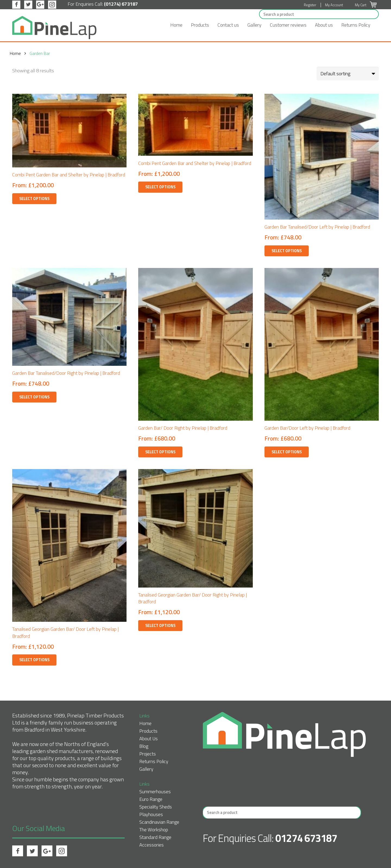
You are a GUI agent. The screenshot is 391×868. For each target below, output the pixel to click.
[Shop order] (348, 74)
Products (200, 25)
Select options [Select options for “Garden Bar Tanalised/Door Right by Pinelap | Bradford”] (34, 397)
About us (324, 25)
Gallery (254, 25)
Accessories (152, 845)
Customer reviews (288, 25)
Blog (144, 746)
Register (310, 5)
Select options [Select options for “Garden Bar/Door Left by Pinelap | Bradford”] (287, 452)
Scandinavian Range (159, 822)
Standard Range (155, 837)
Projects (148, 754)
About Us (149, 739)
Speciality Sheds (156, 807)
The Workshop (154, 830)
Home (176, 25)
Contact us (228, 25)
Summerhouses (155, 791)
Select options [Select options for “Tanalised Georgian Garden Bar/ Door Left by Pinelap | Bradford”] (34, 660)
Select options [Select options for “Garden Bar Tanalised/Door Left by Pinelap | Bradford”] (287, 251)
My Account (334, 5)
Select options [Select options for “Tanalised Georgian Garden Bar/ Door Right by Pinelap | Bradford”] (160, 626)
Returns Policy (356, 25)
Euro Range (151, 799)
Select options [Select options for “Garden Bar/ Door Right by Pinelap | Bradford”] (160, 452)
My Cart (366, 5)
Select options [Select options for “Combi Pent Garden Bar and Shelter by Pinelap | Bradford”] (34, 199)
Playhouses (151, 814)
